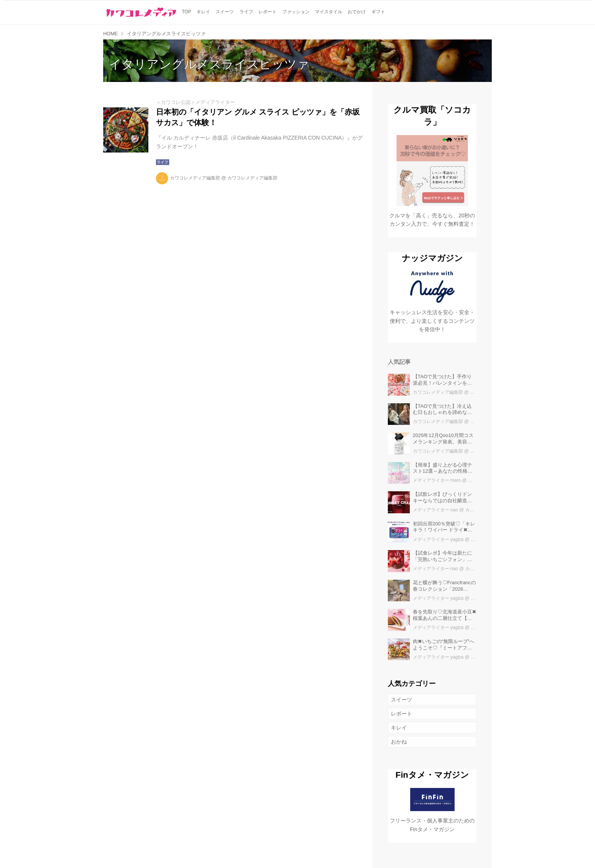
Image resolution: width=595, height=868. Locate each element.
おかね (399, 742)
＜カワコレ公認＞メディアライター (195, 102)
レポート (401, 714)
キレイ (399, 728)
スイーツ (401, 700)
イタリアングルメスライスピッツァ (209, 64)
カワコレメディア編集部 (195, 178)
